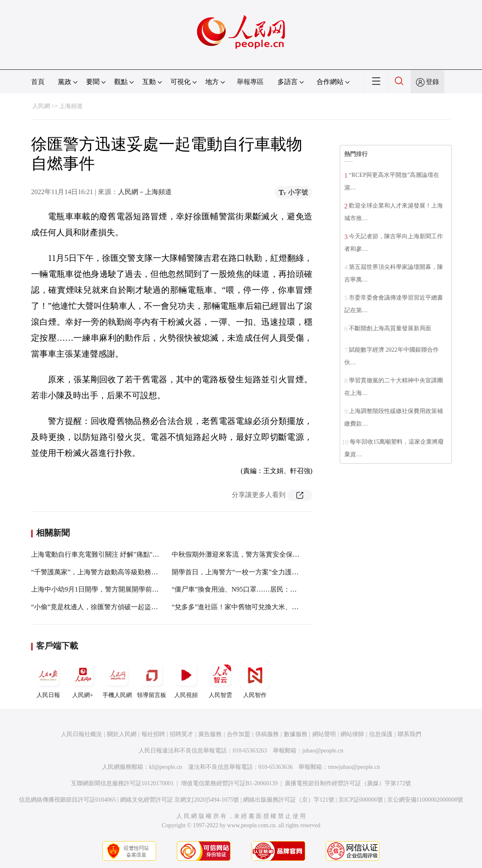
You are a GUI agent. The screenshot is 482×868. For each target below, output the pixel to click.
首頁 (38, 82)
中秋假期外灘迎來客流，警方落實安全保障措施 (242, 554)
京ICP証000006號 (361, 800)
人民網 (41, 106)
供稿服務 (267, 734)
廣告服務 (210, 734)
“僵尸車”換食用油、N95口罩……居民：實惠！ (241, 589)
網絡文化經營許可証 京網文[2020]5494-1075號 (180, 800)
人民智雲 (220, 679)
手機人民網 (117, 679)
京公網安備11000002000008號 (425, 800)
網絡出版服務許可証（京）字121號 (289, 800)
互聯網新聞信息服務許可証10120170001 (122, 783)
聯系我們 (409, 734)
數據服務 (296, 734)
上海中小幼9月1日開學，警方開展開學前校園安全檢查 (112, 589)
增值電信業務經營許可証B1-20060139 (229, 783)
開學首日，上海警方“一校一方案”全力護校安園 (242, 572)
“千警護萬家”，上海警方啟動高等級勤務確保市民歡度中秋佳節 (125, 572)
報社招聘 (153, 734)
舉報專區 (250, 82)
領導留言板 (152, 679)
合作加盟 (238, 734)
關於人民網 (122, 734)
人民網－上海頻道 (145, 192)
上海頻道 (71, 106)
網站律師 (352, 734)
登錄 (432, 82)
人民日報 (48, 679)
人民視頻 (186, 679)
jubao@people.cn (323, 751)
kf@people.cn (166, 767)
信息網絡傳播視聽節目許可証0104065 (67, 800)
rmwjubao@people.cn (354, 767)
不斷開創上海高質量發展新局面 (390, 328)
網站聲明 (324, 734)
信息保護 (381, 734)
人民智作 (255, 679)
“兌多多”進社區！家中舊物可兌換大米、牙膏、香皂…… (255, 607)
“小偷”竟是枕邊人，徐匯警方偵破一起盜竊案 (98, 607)
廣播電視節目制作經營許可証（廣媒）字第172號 (348, 783)
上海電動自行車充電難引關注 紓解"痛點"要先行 (102, 554)
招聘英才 (181, 734)
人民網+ (83, 679)
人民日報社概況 (81, 734)
